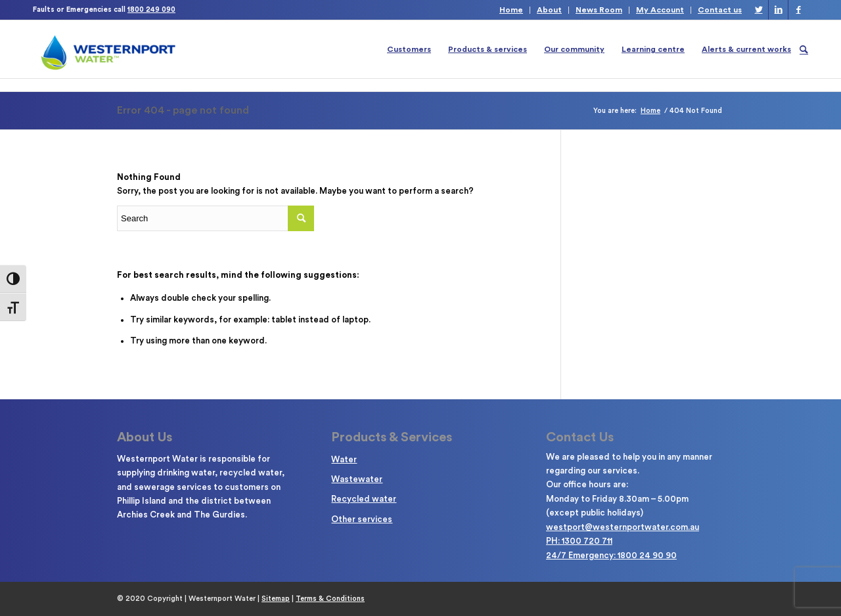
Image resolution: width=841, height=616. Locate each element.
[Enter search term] (216, 218)
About (549, 10)
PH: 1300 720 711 (579, 541)
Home (511, 10)
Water (344, 459)
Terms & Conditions (330, 599)
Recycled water (364, 499)
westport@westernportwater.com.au (623, 527)
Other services (362, 519)
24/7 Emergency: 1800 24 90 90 (611, 555)
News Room (599, 10)
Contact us (720, 10)
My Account (660, 10)
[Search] (804, 49)
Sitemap (276, 599)
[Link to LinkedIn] (778, 10)
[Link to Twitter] (759, 10)
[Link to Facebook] (798, 10)
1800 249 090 (151, 10)
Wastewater (357, 479)
